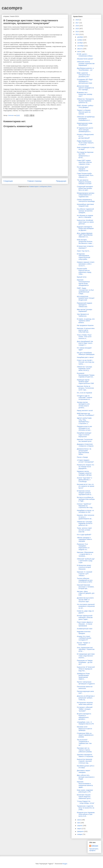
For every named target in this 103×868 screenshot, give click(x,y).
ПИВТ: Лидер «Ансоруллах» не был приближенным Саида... (85, 291)
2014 (77, 32)
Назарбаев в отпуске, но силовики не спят (85, 511)
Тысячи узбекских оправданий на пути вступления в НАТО (85, 580)
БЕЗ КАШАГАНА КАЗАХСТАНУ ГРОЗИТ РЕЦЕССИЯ (86, 298)
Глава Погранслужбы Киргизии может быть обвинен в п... (85, 175)
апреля (80, 826)
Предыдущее (61, 181)
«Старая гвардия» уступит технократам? (85, 461)
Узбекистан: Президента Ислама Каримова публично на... (85, 101)
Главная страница (34, 181)
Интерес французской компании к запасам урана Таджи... (85, 617)
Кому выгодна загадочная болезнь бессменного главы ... (85, 241)
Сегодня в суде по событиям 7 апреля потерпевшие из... (84, 398)
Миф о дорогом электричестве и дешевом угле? (83, 75)
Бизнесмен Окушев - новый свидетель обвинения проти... (84, 797)
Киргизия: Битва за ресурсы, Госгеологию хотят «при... (85, 388)
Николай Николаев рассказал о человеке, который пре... (86, 587)
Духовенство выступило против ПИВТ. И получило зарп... (85, 600)
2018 (77, 20)
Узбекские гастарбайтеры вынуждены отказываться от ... (86, 119)
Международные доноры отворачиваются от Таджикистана (86, 195)
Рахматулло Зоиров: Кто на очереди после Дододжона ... (85, 467)
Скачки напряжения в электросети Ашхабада (86, 200)
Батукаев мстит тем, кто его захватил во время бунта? (86, 486)
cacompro (12, 8)
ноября (80, 40)
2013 (77, 34)
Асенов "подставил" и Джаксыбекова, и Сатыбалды (84, 480)
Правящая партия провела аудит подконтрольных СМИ (85, 382)
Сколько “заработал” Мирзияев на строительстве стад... (85, 506)
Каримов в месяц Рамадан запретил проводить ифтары (84, 473)
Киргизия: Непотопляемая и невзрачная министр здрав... (85, 784)
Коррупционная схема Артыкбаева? (85, 124)
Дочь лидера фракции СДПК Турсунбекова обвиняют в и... (85, 235)
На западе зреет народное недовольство (83, 169)
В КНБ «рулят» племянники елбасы (85, 55)
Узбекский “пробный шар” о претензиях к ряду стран (86, 561)
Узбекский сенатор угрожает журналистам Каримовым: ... (86, 63)
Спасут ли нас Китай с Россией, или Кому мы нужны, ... (86, 362)
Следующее (8, 181)
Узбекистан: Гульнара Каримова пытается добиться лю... (85, 523)
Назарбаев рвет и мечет (85, 357)
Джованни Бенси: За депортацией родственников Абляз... (84, 452)
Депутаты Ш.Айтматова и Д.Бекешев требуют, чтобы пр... (86, 698)
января (80, 834)
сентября (81, 46)
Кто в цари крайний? (84, 535)
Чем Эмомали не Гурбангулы (83, 315)
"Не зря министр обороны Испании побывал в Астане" (84, 182)
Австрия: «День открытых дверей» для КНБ (86, 593)
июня (79, 820)
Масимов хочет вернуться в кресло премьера (84, 729)
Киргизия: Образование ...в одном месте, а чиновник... (85, 554)
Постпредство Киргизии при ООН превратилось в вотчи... (85, 155)
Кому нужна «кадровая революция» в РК (85, 791)
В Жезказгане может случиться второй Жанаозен (84, 567)
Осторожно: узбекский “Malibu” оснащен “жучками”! (85, 709)
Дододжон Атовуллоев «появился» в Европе (85, 445)
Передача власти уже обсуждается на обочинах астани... (84, 428)
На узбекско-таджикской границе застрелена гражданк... (85, 211)
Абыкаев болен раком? (85, 59)
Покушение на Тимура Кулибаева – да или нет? (85, 662)
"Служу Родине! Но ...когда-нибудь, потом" (86, 802)
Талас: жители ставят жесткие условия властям (84, 530)
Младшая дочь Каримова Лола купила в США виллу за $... (86, 814)
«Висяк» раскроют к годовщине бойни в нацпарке (84, 539)
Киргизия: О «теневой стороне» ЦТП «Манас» (84, 574)
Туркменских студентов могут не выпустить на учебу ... (86, 808)
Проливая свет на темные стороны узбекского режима (84, 750)
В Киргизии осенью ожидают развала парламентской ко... (85, 493)
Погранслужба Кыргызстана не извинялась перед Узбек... (84, 271)
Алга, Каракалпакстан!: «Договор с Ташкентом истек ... (86, 649)
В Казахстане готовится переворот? (85, 247)
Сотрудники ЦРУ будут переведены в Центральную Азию (85, 81)
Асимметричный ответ (85, 629)
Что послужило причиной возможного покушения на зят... (86, 606)
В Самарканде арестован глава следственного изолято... (86, 656)
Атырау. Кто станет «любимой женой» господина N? (84, 638)
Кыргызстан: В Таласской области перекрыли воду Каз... (86, 669)
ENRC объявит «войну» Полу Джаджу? (85, 106)
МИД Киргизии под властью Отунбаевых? (86, 414)
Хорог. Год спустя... (84, 251)
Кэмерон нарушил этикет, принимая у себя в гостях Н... (86, 264)
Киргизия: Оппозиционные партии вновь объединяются (83, 283)
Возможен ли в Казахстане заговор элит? (85, 94)
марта (80, 829)
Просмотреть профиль (94, 850)
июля (79, 52)
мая (79, 823)
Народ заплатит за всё (85, 410)
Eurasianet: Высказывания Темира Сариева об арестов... (86, 375)
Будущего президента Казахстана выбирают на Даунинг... (85, 229)
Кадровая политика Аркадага (84, 632)
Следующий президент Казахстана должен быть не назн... (85, 188)
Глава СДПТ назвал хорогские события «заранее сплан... (84, 162)
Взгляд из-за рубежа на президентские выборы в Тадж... (86, 499)
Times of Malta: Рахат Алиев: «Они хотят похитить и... (84, 337)
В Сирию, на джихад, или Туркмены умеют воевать (86, 321)
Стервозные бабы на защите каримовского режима (85, 735)
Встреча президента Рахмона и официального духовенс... (84, 716)
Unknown (95, 846)
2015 (77, 29)
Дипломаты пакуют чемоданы (84, 771)
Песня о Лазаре (82, 457)
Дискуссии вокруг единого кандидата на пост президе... (85, 88)
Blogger (65, 864)
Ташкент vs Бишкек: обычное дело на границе (84, 112)
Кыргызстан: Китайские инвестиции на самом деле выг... (85, 222)
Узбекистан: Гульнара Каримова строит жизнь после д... (84, 369)
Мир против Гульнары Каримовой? (85, 310)
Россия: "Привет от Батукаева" (84, 644)
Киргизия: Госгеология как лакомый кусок (85, 440)
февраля (81, 831)
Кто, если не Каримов (84, 393)
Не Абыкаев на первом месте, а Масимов (85, 216)
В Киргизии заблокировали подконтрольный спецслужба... (84, 257)
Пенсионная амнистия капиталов (85, 688)
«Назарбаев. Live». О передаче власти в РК (85, 723)
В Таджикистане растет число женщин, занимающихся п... (85, 130)
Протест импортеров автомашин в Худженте (86, 683)
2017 (77, 23)
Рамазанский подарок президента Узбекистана (84, 305)
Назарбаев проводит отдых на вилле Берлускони (84, 435)
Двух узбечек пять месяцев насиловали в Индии (86, 777)
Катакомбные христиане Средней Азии (85, 205)
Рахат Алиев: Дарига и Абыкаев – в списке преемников (85, 624)
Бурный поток (82, 277)
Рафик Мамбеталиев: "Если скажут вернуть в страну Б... (85, 143)
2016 (77, 26)
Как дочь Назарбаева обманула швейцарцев (86, 354)
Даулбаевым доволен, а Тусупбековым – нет (85, 69)
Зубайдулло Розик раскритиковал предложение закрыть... (83, 676)
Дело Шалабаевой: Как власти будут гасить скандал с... (85, 343)
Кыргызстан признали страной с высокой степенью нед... (84, 761)
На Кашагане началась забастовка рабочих (85, 703)
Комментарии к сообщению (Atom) (40, 186)
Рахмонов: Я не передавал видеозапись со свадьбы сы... (83, 547)
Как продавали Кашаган (85, 325)
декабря (80, 37)
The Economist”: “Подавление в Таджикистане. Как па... (84, 742)
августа (80, 49)
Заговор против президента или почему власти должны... (83, 405)
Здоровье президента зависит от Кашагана (85, 755)
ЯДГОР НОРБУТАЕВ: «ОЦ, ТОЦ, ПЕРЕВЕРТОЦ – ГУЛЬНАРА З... (84, 421)
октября (80, 43)
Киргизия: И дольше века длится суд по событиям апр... (86, 330)
